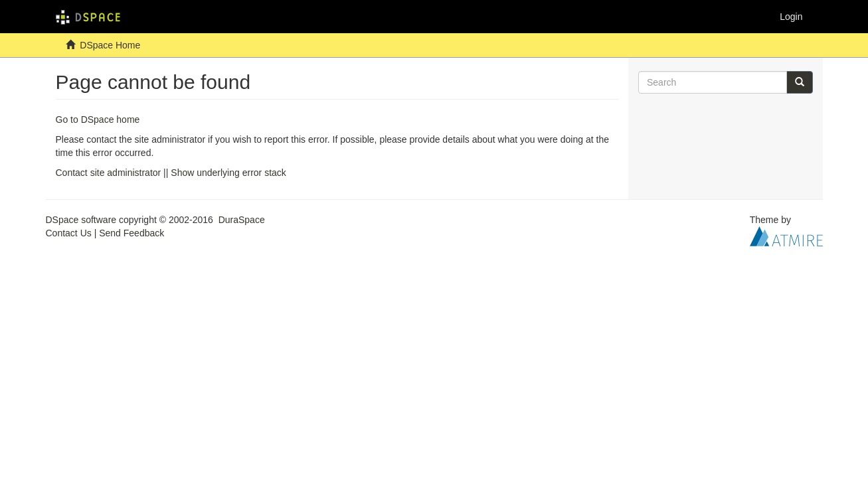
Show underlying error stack (228, 173)
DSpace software (81, 220)
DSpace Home (110, 45)
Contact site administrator (109, 173)
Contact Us (69, 233)
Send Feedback (131, 233)
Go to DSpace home (98, 119)
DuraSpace (242, 220)
